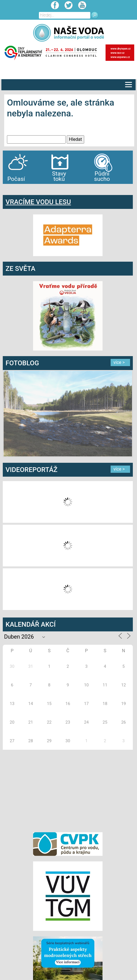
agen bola (36, 189)
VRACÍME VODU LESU (38, 202)
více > (119, 362)
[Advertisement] (68, 790)
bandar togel (7, 189)
